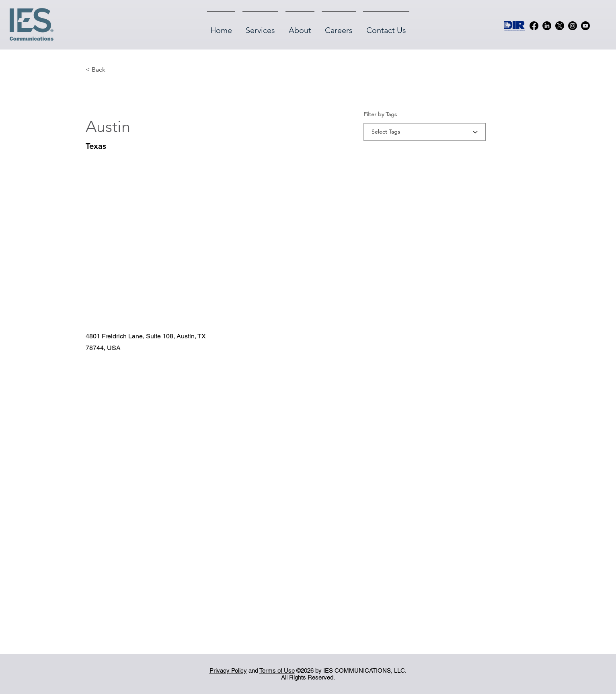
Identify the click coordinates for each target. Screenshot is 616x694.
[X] (560, 26)
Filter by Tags (380, 114)
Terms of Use (277, 670)
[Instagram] (573, 26)
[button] (99, 70)
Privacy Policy (228, 670)
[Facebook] (534, 26)
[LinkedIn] (547, 26)
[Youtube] (585, 26)
